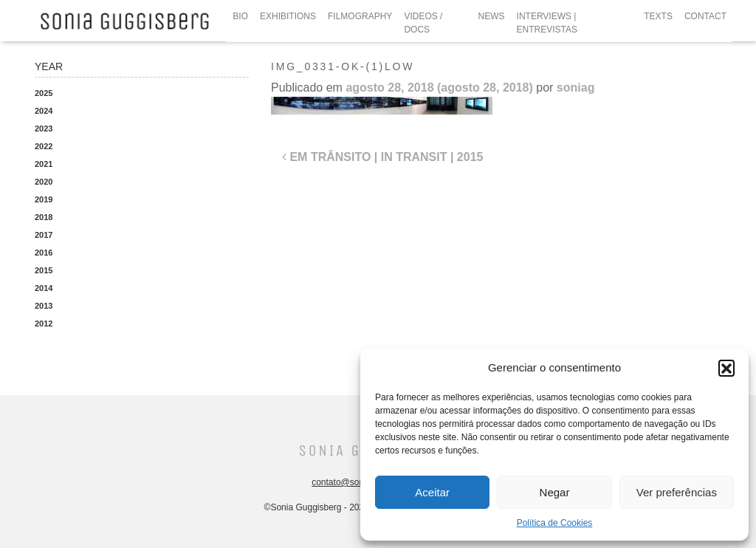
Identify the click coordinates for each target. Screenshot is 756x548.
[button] (726, 368)
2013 (44, 306)
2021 (44, 164)
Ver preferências (677, 492)
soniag (576, 88)
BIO (240, 16)
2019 (44, 199)
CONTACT (705, 16)
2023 (44, 129)
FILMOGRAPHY (360, 16)
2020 (44, 182)
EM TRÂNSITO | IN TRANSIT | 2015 (382, 157)
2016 (44, 253)
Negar (555, 492)
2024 (44, 111)
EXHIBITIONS (288, 16)
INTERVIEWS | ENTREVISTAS (547, 23)
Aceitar (432, 492)
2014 (44, 288)
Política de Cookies (555, 523)
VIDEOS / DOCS (423, 23)
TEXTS (658, 16)
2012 (44, 323)
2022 (44, 146)
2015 (44, 270)
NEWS (492, 16)
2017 (44, 235)
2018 (44, 217)
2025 (44, 93)
